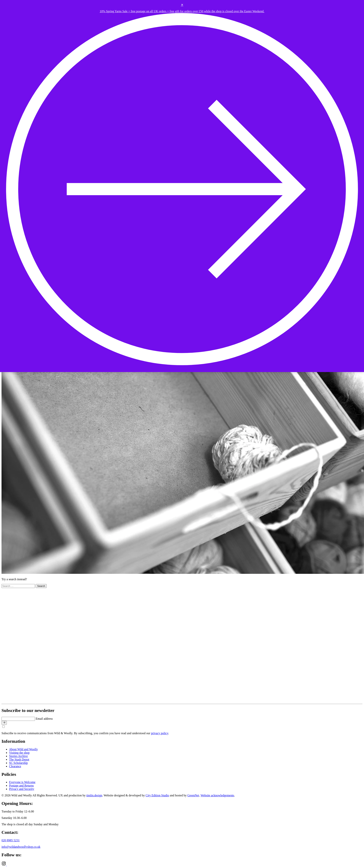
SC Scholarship (18, 763)
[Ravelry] (9, 865)
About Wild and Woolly (24, 749)
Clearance (15, 766)
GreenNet (193, 795)
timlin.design (94, 795)
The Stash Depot (19, 759)
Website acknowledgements (217, 795)
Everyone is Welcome (22, 782)
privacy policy (160, 733)
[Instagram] (4, 865)
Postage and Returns (21, 786)
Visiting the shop (19, 753)
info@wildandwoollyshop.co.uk (21, 847)
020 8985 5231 (11, 840)
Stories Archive (18, 756)
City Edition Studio (157, 795)
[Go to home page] (73, 701)
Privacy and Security (22, 789)
